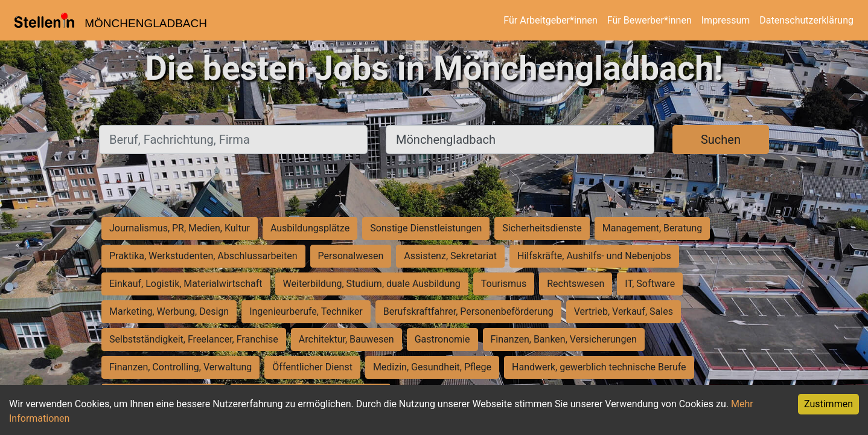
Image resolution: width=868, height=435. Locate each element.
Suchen (721, 140)
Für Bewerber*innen (649, 20)
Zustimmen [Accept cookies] (828, 404)
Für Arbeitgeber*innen (550, 20)
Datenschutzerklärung (806, 20)
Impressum (726, 20)
